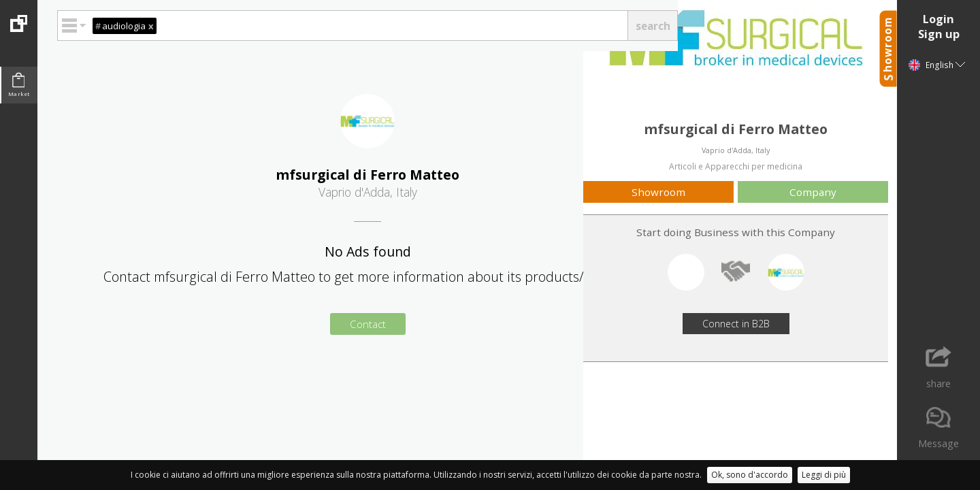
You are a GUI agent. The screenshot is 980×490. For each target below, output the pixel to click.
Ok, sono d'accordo (750, 475)
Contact (368, 324)
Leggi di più (824, 475)
